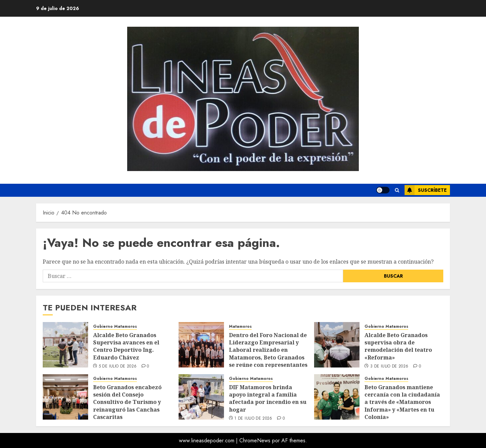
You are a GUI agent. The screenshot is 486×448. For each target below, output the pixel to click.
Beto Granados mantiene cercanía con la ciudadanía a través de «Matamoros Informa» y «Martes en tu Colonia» (402, 402)
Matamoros (240, 327)
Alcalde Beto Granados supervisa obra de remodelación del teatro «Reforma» (398, 346)
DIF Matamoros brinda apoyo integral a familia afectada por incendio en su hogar (268, 398)
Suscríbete (426, 190)
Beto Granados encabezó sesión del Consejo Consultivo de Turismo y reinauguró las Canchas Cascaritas (127, 402)
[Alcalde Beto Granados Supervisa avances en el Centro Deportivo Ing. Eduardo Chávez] (65, 345)
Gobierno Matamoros (115, 327)
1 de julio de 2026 (253, 419)
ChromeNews (255, 440)
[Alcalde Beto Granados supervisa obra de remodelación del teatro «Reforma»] (337, 345)
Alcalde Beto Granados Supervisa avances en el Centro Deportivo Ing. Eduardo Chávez (126, 346)
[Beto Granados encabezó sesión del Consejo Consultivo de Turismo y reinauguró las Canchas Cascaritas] (65, 397)
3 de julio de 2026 (389, 366)
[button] (397, 190)
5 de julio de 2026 (118, 366)
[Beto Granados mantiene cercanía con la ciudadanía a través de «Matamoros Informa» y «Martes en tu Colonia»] (337, 397)
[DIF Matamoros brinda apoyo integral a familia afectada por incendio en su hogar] (201, 397)
